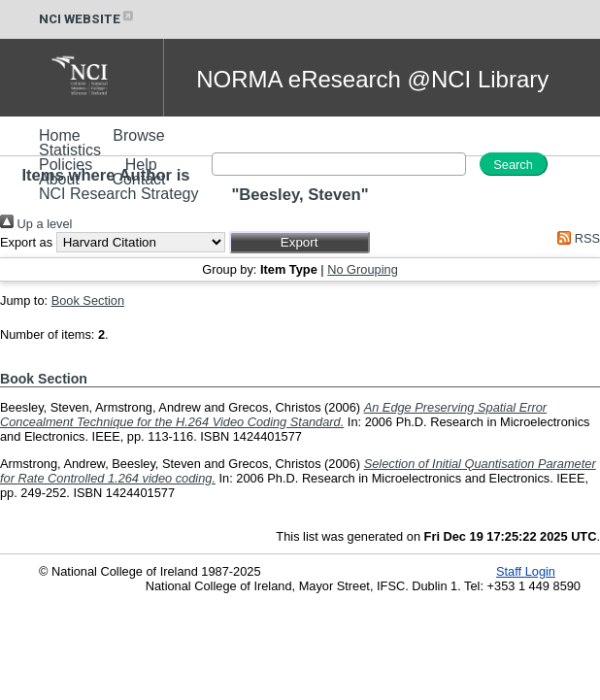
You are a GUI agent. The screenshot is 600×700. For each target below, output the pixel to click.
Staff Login (526, 571)
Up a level (36, 224)
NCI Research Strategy (119, 194)
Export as (26, 242)
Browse (138, 135)
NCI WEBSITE (87, 19)
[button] (300, 242)
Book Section (88, 300)
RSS (576, 238)
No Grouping (363, 269)
